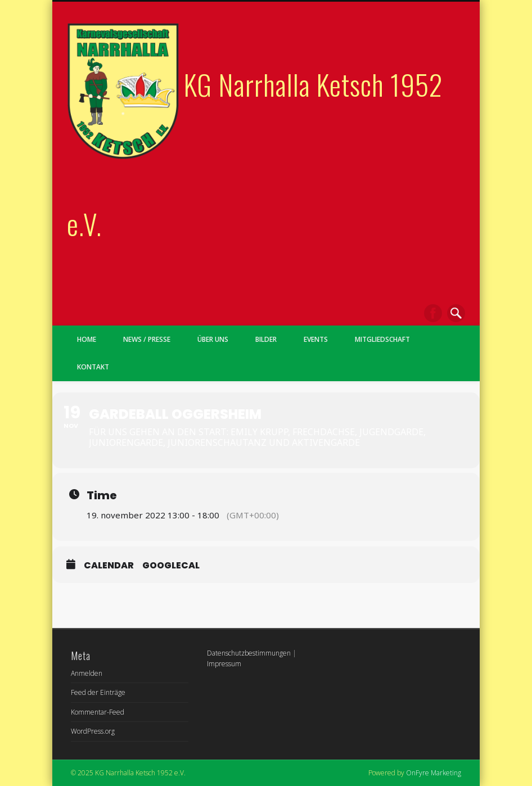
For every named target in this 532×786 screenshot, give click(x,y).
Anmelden (87, 673)
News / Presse (147, 339)
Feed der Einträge (98, 692)
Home (87, 339)
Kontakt (93, 367)
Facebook (433, 313)
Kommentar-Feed (98, 712)
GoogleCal (171, 565)
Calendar (109, 565)
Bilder (266, 339)
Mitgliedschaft (382, 339)
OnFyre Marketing (434, 773)
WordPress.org (93, 731)
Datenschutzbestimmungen (249, 653)
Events (316, 339)
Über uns (213, 339)
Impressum (224, 664)
